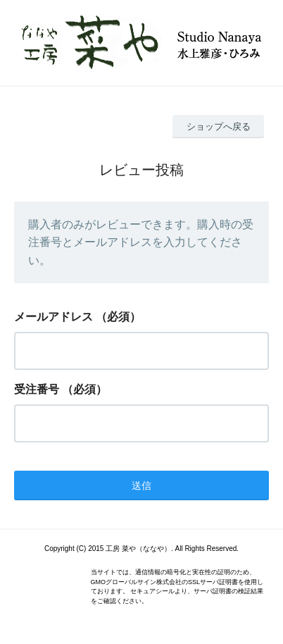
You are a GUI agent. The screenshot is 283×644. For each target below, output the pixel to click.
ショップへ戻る (219, 126)
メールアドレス (54, 317)
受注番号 (37, 389)
